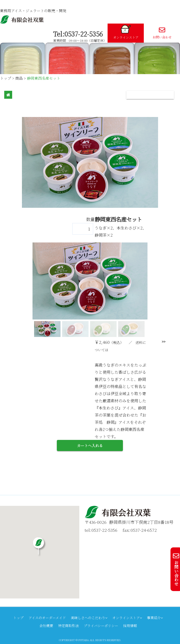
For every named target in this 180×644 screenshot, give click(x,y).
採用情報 (130, 626)
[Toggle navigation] (150, 95)
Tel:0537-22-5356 (78, 34)
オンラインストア (126, 32)
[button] (47, 329)
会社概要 (46, 626)
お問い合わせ (162, 33)
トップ (18, 618)
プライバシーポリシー (101, 626)
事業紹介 (155, 618)
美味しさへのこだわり (89, 618)
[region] (90, 290)
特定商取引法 (68, 626)
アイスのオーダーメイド (47, 618)
